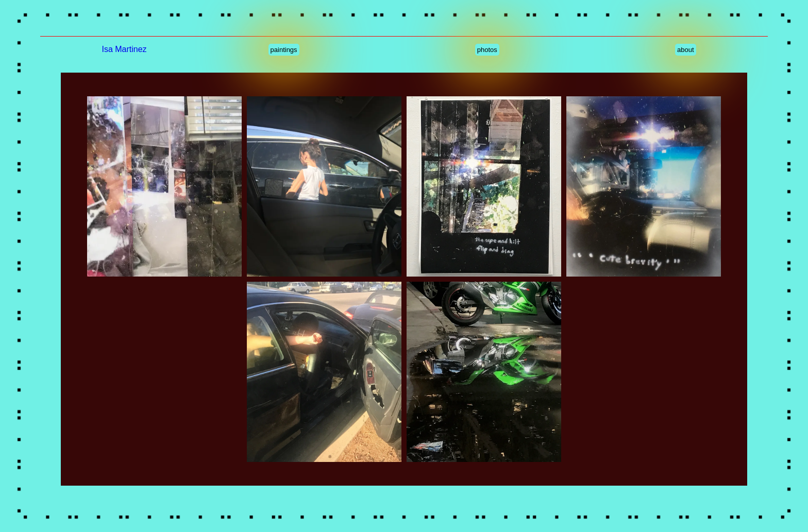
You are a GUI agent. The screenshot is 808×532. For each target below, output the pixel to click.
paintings (284, 50)
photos (487, 50)
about (686, 50)
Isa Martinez (124, 49)
